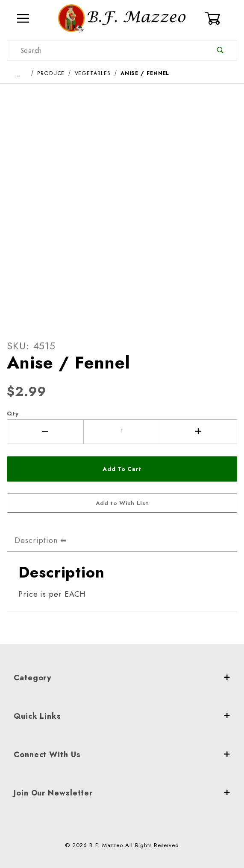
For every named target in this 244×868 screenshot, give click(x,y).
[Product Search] (106, 51)
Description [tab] (36, 540)
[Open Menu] (23, 19)
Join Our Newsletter (122, 793)
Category (122, 678)
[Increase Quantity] (199, 432)
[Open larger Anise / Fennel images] (122, 204)
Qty (13, 414)
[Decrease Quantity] (45, 432)
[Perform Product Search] (220, 51)
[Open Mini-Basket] (220, 18)
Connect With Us (122, 755)
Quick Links (122, 716)
